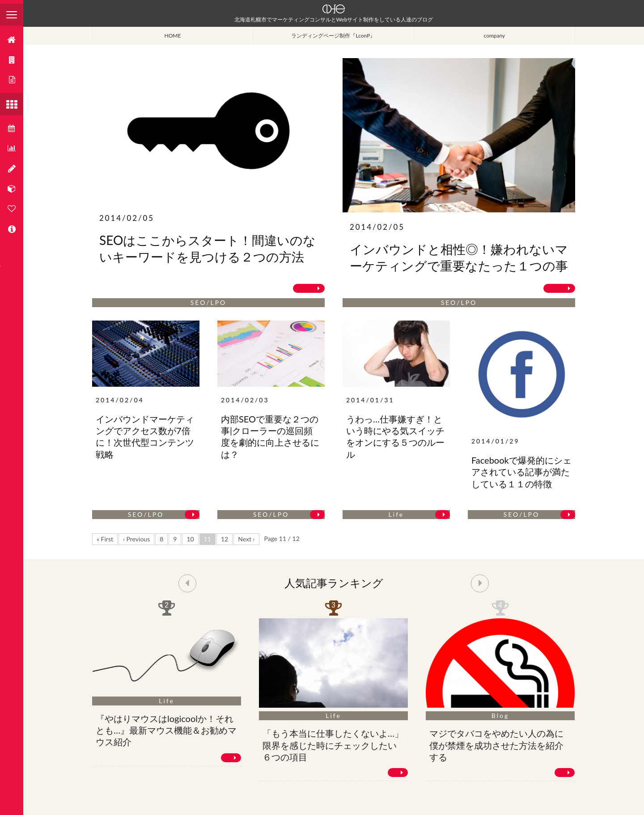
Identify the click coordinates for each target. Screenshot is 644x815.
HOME (173, 36)
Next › (246, 539)
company (495, 36)
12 (225, 539)
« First (105, 539)
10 (190, 539)
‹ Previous (136, 539)
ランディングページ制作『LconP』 (333, 36)
